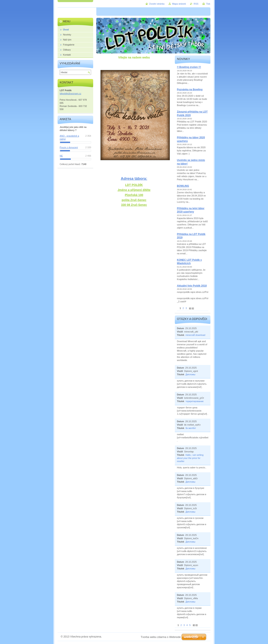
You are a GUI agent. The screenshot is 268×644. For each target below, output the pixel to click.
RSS (196, 4)
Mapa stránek (179, 4)
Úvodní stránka (157, 4)
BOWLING (183, 186)
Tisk (208, 4)
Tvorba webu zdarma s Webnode (161, 637)
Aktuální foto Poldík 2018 (192, 286)
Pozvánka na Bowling (190, 90)
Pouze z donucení (69, 147)
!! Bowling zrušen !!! (189, 67)
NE (61, 156)
